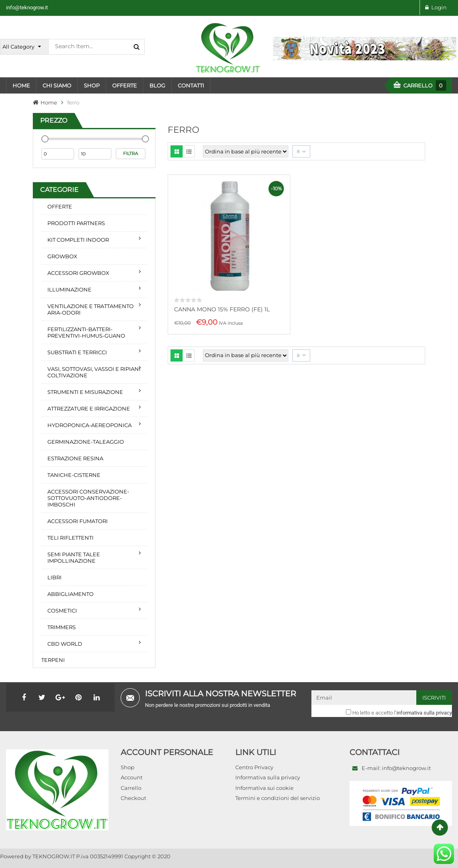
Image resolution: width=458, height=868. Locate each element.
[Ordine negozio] (246, 151)
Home (49, 102)
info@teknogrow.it (27, 7)
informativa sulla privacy (424, 713)
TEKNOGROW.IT (54, 856)
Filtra (131, 153)
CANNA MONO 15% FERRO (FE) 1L (222, 309)
